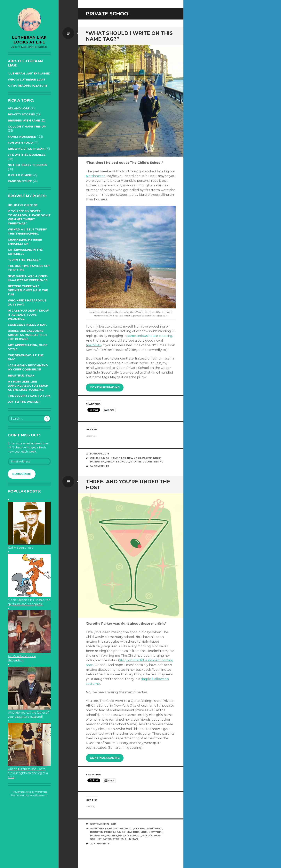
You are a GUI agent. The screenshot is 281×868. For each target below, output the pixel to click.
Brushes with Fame (24, 120)
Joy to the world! (24, 402)
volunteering (153, 462)
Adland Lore (19, 108)
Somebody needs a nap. (27, 325)
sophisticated (101, 839)
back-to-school (121, 829)
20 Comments (100, 844)
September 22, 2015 (103, 824)
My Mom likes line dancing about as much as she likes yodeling (28, 386)
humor (104, 458)
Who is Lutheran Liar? (27, 80)
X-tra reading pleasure (28, 86)
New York (134, 458)
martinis (133, 832)
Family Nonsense (22, 137)
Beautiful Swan (21, 376)
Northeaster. (96, 176)
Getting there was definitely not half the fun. (28, 290)
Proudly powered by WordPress (29, 792)
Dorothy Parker (102, 832)
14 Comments (100, 466)
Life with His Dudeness (27, 155)
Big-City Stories (21, 114)
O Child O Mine (20, 175)
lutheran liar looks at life (29, 40)
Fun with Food (20, 143)
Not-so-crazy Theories (28, 165)
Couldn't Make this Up (27, 127)
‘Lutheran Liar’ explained (29, 74)
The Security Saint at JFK (29, 396)
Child (94, 458)
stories (136, 462)
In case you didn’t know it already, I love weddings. (28, 315)
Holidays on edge (23, 205)
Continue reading (105, 387)
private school (118, 462)
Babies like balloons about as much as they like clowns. (28, 335)
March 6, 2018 (100, 454)
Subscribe (22, 474)
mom (144, 832)
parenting (98, 462)
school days (151, 836)
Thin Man (131, 839)
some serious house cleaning (150, 336)
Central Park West (148, 829)
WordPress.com (39, 795)
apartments (99, 829)
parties (112, 836)
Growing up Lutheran (26, 149)
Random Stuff (20, 181)
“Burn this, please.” (24, 260)
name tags (118, 458)
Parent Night (152, 458)
